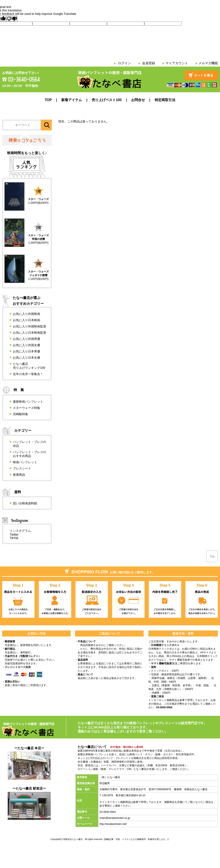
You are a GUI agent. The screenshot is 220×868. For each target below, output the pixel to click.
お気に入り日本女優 (27, 358)
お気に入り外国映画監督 (30, 326)
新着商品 (19, 475)
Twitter (14, 535)
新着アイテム (72, 100)
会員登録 (149, 63)
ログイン (124, 63)
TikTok (14, 538)
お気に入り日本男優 (27, 351)
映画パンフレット (25, 462)
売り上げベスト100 (107, 100)
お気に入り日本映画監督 (30, 333)
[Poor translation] (12, 19)
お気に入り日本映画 (27, 320)
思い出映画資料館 (25, 503)
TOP (48, 100)
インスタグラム (20, 531)
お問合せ (138, 100)
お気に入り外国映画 (27, 314)
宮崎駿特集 (20, 414)
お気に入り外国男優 (27, 339)
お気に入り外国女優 (27, 345)
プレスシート (22, 468)
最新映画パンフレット (28, 402)
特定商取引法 (165, 100)
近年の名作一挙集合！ (28, 374)
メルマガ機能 (208, 63)
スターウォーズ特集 (27, 408)
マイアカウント (177, 63)
